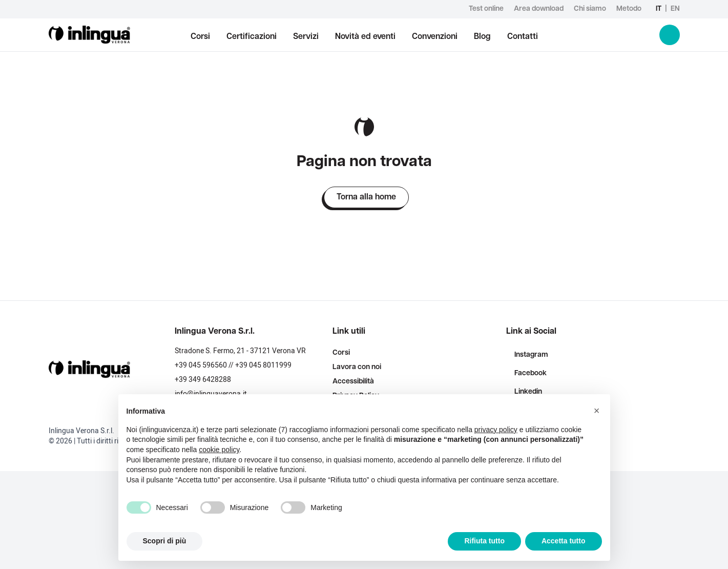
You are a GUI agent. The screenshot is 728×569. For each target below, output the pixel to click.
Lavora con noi (357, 367)
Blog (482, 37)
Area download (539, 9)
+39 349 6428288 (203, 380)
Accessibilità (353, 382)
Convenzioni (435, 37)
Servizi (306, 37)
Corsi (200, 37)
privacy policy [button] (496, 430)
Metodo (629, 9)
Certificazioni (252, 37)
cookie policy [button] (219, 450)
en (675, 9)
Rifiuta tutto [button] (484, 541)
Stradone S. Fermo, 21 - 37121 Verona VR (240, 351)
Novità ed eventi (365, 37)
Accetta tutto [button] (564, 541)
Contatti (523, 37)
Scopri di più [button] (165, 541)
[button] (597, 411)
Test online (486, 9)
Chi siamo (590, 9)
